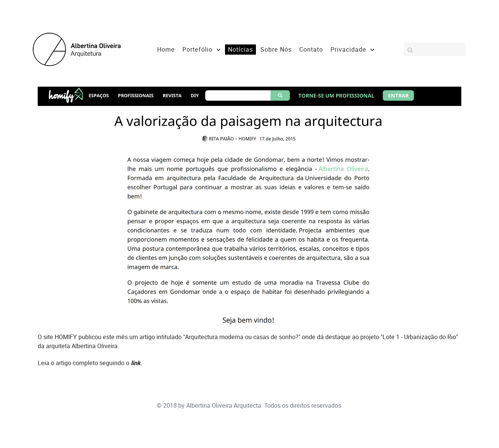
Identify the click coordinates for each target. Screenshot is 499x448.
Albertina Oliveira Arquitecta (224, 406)
